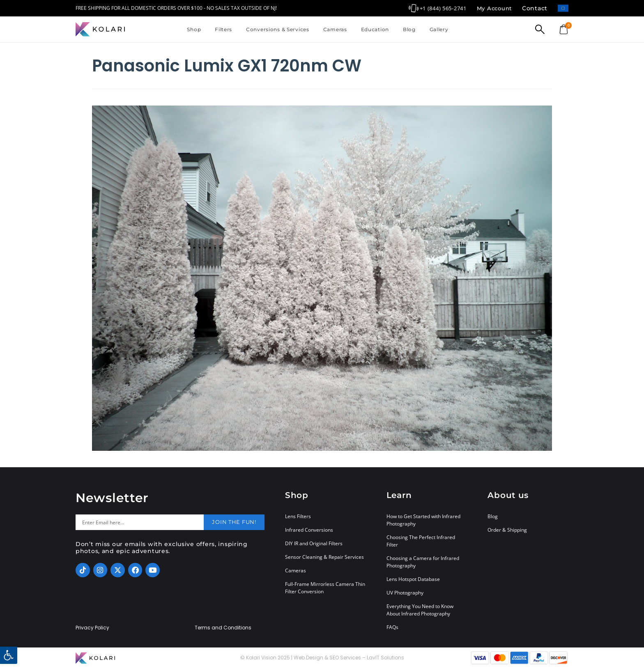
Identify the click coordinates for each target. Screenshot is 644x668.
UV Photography (405, 593)
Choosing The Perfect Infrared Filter (421, 541)
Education (375, 29)
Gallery (439, 29)
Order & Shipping (507, 530)
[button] (9, 655)
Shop (194, 29)
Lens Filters (298, 516)
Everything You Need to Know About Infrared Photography (420, 610)
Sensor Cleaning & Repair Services (324, 557)
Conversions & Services (278, 29)
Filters (223, 29)
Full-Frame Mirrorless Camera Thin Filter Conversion (325, 588)
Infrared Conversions (309, 530)
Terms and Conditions (223, 628)
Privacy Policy (92, 628)
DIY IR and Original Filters (314, 543)
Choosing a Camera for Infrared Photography (423, 562)
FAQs (392, 627)
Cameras (335, 29)
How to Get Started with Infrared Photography (423, 520)
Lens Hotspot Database (413, 579)
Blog (409, 29)
